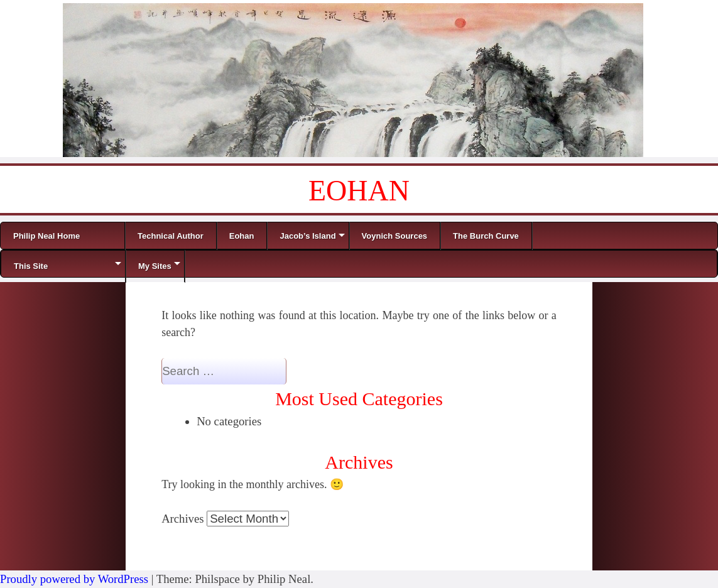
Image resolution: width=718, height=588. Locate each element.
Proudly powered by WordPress (74, 579)
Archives (182, 519)
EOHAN (359, 191)
